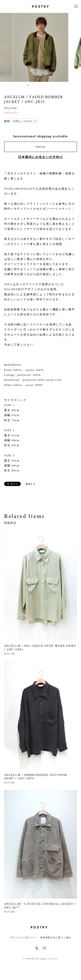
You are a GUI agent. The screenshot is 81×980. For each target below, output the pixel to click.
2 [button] (31, 85)
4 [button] (37, 85)
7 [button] (45, 85)
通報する (31, 484)
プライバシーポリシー (23, 937)
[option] (41, 47)
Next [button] (75, 47)
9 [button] (51, 85)
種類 (7, 121)
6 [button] (42, 85)
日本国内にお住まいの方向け (40, 157)
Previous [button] (6, 47)
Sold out (40, 147)
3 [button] (34, 85)
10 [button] (54, 85)
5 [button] (40, 85)
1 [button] (28, 85)
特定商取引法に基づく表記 (56, 937)
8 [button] (48, 85)
